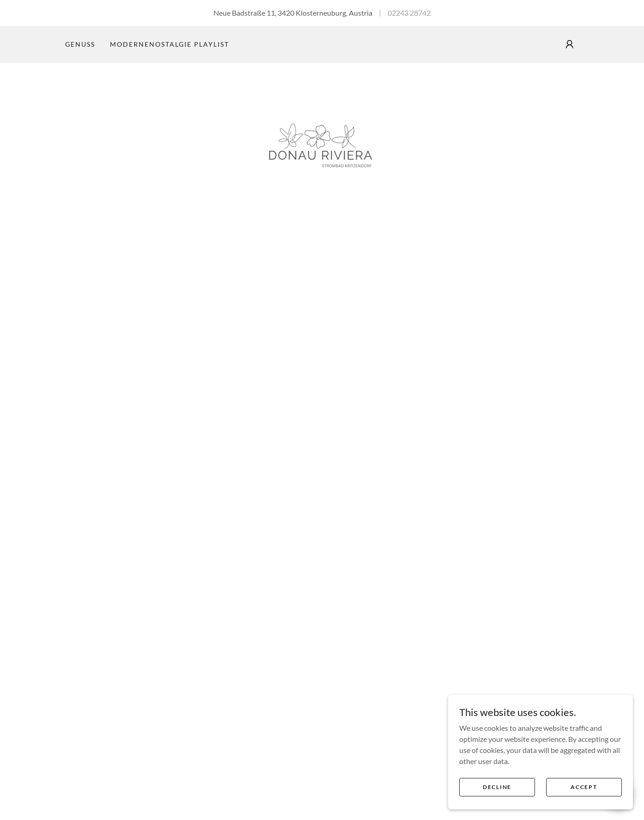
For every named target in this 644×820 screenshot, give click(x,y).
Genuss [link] (80, 44)
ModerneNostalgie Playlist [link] (170, 44)
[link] (322, 147)
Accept (584, 793)
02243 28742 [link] (409, 13)
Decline (497, 793)
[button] (570, 44)
